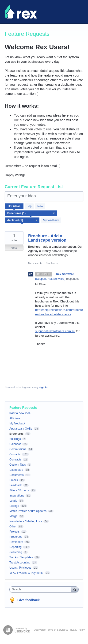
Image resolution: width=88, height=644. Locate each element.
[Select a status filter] (22, 221)
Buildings (15, 439)
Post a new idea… (21, 413)
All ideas (15, 418)
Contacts (15, 454)
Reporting (15, 547)
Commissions (18, 449)
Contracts (15, 460)
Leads (13, 501)
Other (13, 526)
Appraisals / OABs (21, 429)
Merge (13, 516)
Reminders (16, 542)
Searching (16, 552)
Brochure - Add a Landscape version (47, 238)
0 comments (35, 263)
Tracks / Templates (21, 557)
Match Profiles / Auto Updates (28, 511)
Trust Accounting (20, 563)
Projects (14, 532)
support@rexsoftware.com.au (55, 331)
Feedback (16, 485)
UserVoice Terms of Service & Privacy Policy (59, 630)
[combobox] (41, 589)
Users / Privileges (20, 568)
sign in (43, 387)
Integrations (17, 496)
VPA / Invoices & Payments (26, 573)
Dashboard (16, 470)
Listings (14, 506)
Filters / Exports (19, 490)
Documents (17, 475)
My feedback (51, 220)
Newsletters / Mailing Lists (26, 521)
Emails (14, 480)
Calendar (15, 444)
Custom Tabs (18, 465)
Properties (16, 537)
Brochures (52, 263)
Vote (14, 248)
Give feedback (29, 600)
